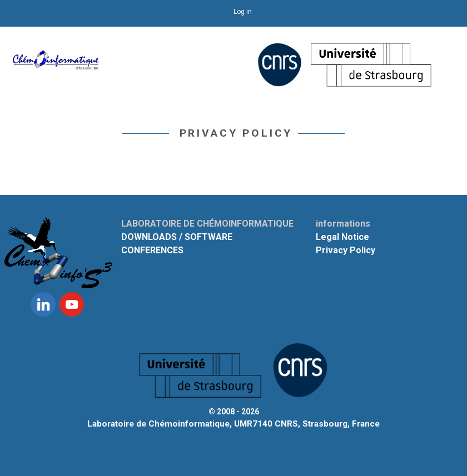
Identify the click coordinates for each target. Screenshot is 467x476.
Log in (243, 12)
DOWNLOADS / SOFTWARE (177, 237)
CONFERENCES (152, 250)
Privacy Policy (346, 250)
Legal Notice (342, 237)
